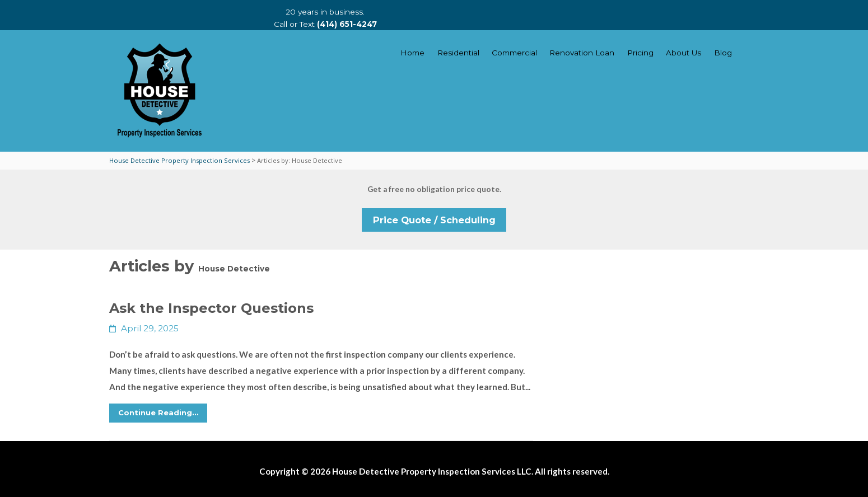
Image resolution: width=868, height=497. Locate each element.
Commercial (514, 53)
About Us (683, 53)
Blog (723, 53)
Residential (458, 53)
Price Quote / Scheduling (434, 220)
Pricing (640, 53)
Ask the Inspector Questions (211, 308)
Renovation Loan (582, 53)
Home (412, 53)
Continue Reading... (158, 412)
